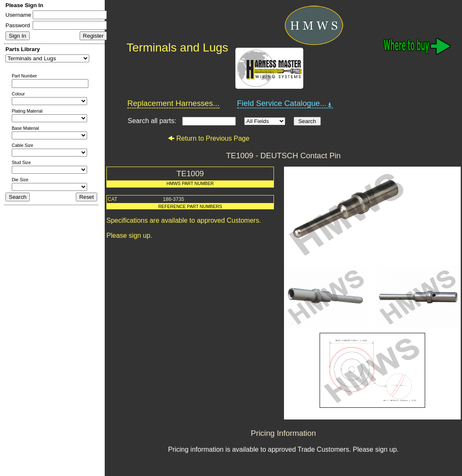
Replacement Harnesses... (173, 103)
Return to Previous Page (208, 138)
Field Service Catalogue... (285, 103)
